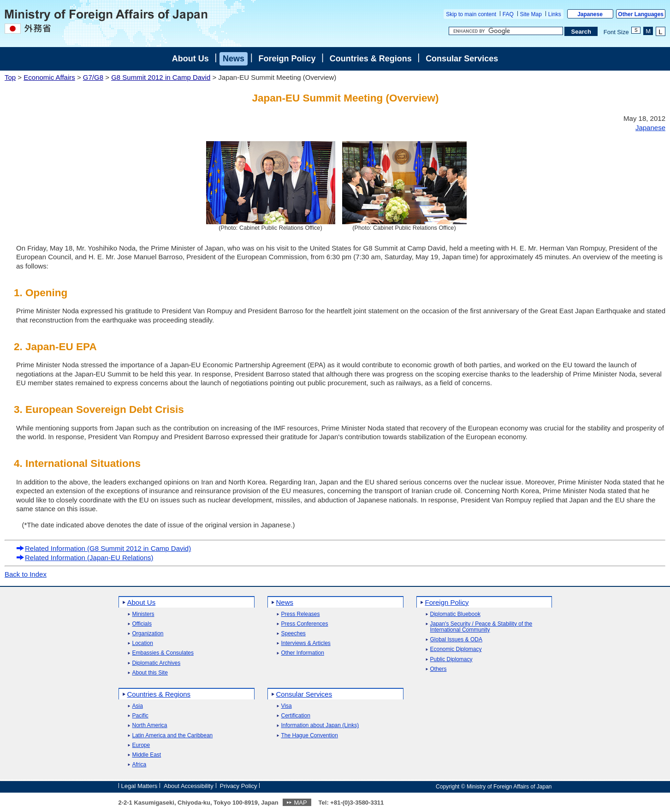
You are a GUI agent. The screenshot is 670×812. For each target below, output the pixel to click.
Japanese (590, 14)
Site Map (531, 14)
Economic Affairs (49, 77)
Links (555, 14)
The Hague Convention (310, 736)
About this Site (150, 673)
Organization (148, 634)
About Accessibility (189, 786)
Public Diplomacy (451, 660)
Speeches (293, 634)
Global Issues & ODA (456, 640)
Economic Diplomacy (456, 649)
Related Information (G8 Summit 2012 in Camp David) (104, 548)
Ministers (143, 614)
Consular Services (462, 59)
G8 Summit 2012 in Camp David (161, 77)
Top (10, 77)
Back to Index (26, 574)
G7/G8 (93, 77)
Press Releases (301, 614)
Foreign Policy (287, 59)
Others (439, 669)
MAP (300, 803)
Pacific (140, 716)
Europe (141, 745)
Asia (138, 706)
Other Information (303, 653)
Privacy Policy (239, 786)
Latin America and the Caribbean (173, 736)
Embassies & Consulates (163, 653)
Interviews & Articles (306, 643)
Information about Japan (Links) (320, 725)
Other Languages (641, 14)
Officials (142, 624)
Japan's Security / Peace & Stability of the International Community (481, 627)
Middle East (147, 755)
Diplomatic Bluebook (455, 614)
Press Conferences (305, 624)
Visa (287, 706)
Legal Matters (139, 786)
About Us (190, 59)
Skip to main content (471, 14)
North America (150, 725)
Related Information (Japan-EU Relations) (85, 558)
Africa (139, 765)
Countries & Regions (371, 59)
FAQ (508, 14)
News (234, 59)
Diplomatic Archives (157, 663)
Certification (296, 716)
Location (143, 643)
